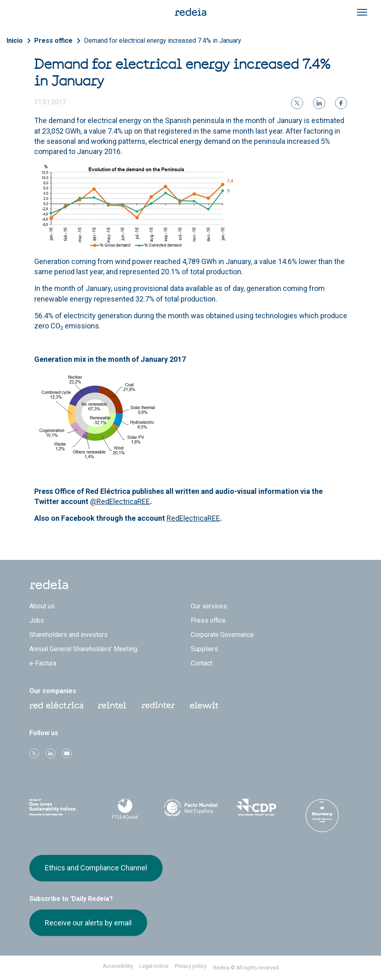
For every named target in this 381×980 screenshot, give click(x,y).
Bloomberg (322, 815)
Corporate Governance (222, 635)
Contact (202, 663)
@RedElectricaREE (120, 501)
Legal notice (154, 966)
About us (42, 606)
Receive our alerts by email (88, 923)
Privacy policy (191, 966)
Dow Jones (59, 807)
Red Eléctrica (56, 705)
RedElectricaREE (193, 518)
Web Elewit (204, 705)
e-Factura (43, 663)
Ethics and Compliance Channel (96, 868)
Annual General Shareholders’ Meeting (83, 649)
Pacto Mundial (190, 808)
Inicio (15, 41)
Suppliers (204, 649)
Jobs (37, 620)
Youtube (67, 753)
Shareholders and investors (68, 635)
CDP (256, 807)
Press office (53, 41)
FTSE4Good (124, 809)
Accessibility (118, 966)
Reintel (112, 705)
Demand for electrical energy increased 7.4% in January (163, 41)
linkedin (51, 753)
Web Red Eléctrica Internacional (158, 705)
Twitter (34, 753)
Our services (209, 606)
